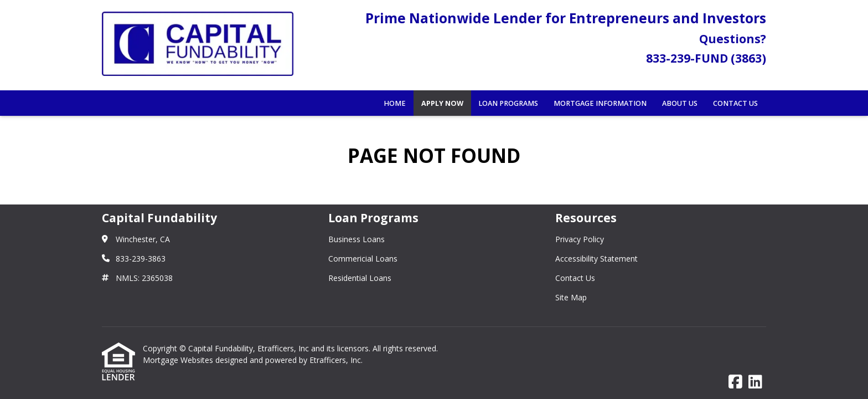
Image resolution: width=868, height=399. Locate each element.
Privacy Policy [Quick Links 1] (580, 239)
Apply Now (442, 103)
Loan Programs (508, 103)
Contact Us (735, 103)
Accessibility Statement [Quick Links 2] (596, 259)
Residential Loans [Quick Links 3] (360, 278)
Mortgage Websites (179, 360)
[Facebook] (735, 382)
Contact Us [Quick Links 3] (575, 278)
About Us (680, 103)
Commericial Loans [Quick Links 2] (363, 259)
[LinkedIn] (755, 382)
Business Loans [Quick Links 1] (356, 239)
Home (395, 103)
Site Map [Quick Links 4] (571, 297)
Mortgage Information (600, 103)
